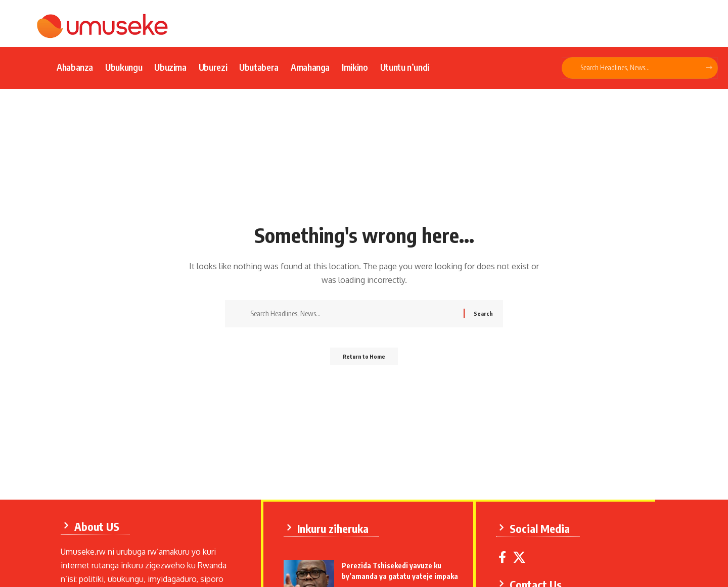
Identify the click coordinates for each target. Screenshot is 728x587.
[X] (522, 555)
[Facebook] (505, 555)
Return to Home (364, 359)
